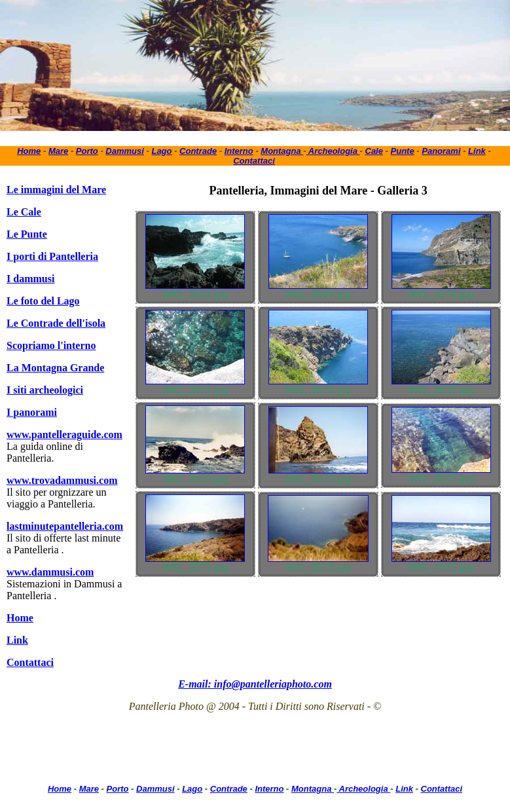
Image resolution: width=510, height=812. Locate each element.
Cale (374, 151)
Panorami (441, 151)
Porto (87, 151)
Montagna (282, 151)
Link (477, 151)
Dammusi (125, 151)
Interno (239, 151)
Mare (58, 151)
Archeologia (333, 151)
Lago (161, 151)
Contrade (198, 151)
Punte (403, 151)
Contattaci (254, 161)
